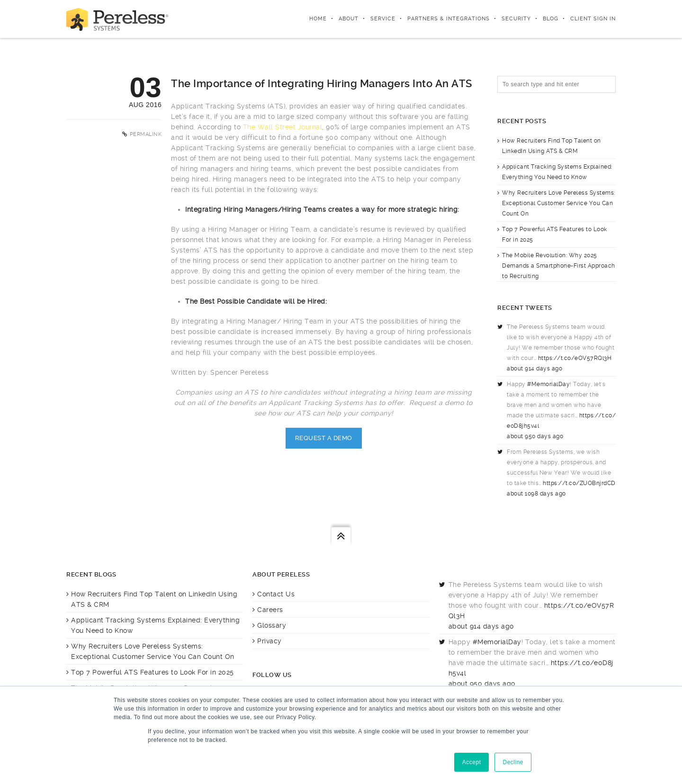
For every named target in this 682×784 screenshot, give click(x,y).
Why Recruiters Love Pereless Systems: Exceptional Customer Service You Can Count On (559, 203)
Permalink (146, 134)
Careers (270, 610)
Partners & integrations (449, 19)
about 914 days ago (534, 369)
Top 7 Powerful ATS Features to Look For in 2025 (153, 672)
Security (516, 19)
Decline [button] (513, 762)
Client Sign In (593, 19)
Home (318, 19)
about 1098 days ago (536, 494)
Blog (551, 19)
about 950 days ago (535, 436)
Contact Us (276, 594)
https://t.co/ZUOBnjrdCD (579, 483)
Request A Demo (324, 438)
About (349, 19)
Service (383, 19)
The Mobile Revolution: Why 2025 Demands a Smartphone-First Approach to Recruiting (559, 266)
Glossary (272, 625)
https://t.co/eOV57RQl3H (575, 358)
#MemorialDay (548, 384)
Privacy (269, 641)
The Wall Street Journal (283, 127)
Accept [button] (472, 762)
